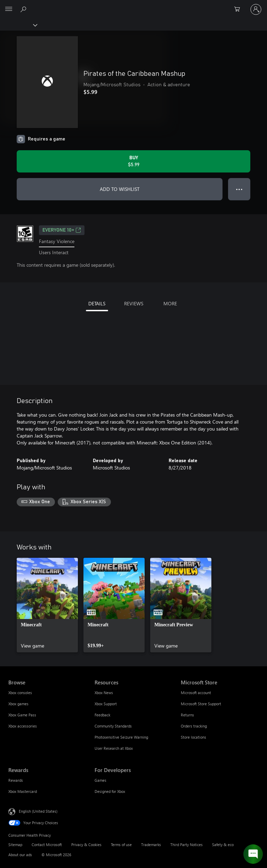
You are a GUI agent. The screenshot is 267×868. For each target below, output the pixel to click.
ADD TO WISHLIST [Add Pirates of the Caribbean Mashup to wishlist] (120, 189)
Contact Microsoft (47, 845)
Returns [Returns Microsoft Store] (187, 715)
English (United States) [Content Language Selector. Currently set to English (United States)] (38, 811)
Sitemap (15, 845)
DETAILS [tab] (97, 303)
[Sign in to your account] (256, 9)
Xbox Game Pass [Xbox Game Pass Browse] (22, 715)
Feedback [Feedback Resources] (102, 715)
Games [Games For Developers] (100, 780)
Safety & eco (223, 845)
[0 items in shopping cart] (239, 9)
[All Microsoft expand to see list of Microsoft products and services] (9, 9)
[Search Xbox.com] (24, 9)
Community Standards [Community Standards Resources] (113, 726)
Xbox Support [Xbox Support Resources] (106, 704)
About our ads (20, 855)
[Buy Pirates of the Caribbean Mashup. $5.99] (133, 161)
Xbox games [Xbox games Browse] (18, 704)
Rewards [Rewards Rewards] (16, 780)
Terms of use (121, 845)
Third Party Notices (187, 845)
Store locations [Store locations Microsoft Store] (193, 737)
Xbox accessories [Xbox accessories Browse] (23, 726)
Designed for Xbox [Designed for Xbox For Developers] (110, 791)
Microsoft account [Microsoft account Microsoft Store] (196, 693)
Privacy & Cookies (86, 845)
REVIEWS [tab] (134, 303)
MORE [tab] (170, 303)
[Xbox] (18, 25)
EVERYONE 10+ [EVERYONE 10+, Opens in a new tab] (62, 230)
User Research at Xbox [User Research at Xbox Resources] (114, 748)
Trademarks (151, 845)
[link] (47, 605)
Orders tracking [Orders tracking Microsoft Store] (194, 726)
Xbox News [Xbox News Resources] (104, 693)
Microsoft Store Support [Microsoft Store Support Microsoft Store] (201, 704)
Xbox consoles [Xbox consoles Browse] (20, 693)
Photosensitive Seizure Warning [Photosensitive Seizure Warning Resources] (121, 737)
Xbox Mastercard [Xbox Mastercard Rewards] (23, 791)
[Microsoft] (133, 5)
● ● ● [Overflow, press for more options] (239, 189)
